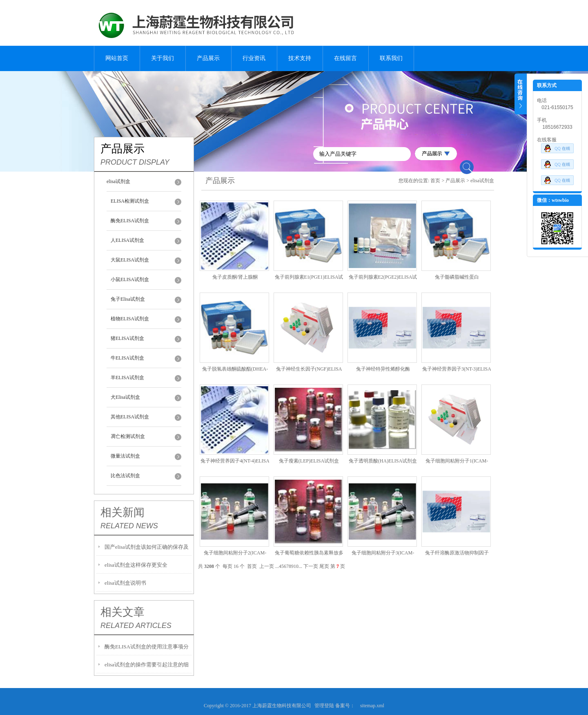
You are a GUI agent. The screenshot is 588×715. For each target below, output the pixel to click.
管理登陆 (324, 706)
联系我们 (391, 58)
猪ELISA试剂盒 (127, 338)
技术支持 (300, 58)
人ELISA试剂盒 (127, 240)
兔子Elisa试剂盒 (128, 299)
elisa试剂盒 (118, 181)
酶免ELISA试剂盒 (130, 221)
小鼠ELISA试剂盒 (130, 279)
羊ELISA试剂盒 (127, 378)
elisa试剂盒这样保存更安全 (136, 565)
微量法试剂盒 (125, 456)
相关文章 (122, 612)
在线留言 (345, 58)
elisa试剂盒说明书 (125, 583)
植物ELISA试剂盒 (130, 319)
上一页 (267, 566)
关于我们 (163, 58)
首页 (435, 181)
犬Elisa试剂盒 (125, 397)
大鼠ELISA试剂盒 (130, 260)
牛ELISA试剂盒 (127, 358)
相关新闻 (122, 512)
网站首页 (117, 58)
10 (296, 566)
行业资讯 (254, 58)
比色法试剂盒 (125, 476)
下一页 (311, 566)
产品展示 (208, 58)
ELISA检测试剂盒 (130, 201)
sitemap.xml (372, 706)
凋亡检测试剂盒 (128, 436)
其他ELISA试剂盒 (130, 417)
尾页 (324, 566)
